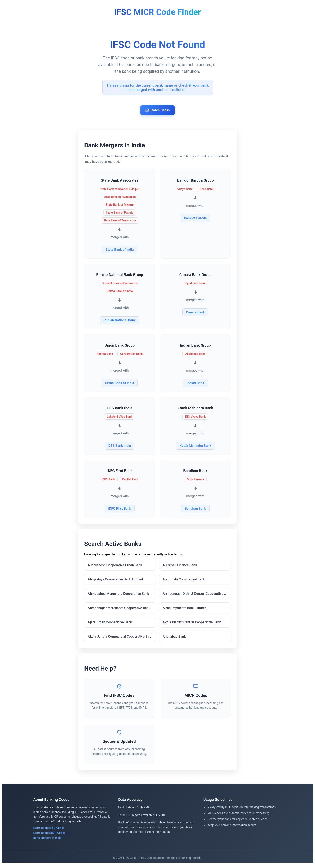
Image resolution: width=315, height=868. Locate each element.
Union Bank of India (120, 384)
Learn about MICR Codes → (51, 836)
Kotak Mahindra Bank (195, 446)
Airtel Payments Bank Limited (185, 610)
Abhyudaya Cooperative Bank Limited (116, 581)
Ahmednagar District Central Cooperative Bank (197, 595)
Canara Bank (195, 313)
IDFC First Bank (120, 509)
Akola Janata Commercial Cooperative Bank (121, 638)
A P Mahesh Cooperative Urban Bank (116, 567)
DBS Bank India (120, 446)
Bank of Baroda (195, 219)
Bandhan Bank (195, 509)
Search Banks (157, 110)
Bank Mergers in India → (49, 841)
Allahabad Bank (174, 638)
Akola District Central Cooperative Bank (192, 624)
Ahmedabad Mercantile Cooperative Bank (119, 595)
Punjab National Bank (120, 321)
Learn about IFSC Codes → (51, 831)
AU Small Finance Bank (180, 567)
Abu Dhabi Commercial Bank (184, 581)
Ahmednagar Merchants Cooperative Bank (120, 610)
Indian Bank (195, 384)
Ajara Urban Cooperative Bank (111, 624)
